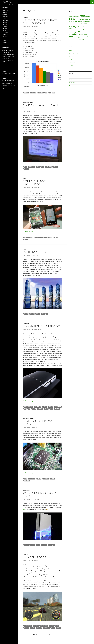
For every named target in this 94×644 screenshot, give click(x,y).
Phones (25, 178)
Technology (5, 36)
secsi (50, 545)
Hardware (26, 418)
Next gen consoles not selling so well (40, 22)
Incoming (5, 21)
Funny (25, 249)
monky (51, 626)
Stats (83, 2)
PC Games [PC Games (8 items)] (72, 29)
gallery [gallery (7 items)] (77, 19)
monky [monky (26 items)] (73, 26)
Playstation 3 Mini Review (41, 326)
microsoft (48, 167)
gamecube (33, 93)
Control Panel (73, 80)
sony (51, 409)
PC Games (5, 26)
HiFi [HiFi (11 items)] (81, 21)
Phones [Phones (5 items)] (81, 29)
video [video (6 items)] (86, 37)
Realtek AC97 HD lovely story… (40, 423)
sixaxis (46, 409)
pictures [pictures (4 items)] (85, 29)
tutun (59, 628)
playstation (58, 407)
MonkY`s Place (7, 2)
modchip (55, 167)
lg (36, 238)
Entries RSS (72, 83)
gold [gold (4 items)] (89, 19)
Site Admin (72, 86)
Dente (71, 60)
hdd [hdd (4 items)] (79, 22)
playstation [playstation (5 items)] (72, 32)
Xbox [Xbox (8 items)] (75, 40)
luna (40, 238)
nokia (45, 238)
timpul (53, 628)
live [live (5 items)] (75, 24)
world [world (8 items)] (71, 40)
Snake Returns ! (6, 58)
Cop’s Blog (72, 57)
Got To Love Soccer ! (8, 83)
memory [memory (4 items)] (78, 24)
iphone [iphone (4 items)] (90, 22)
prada (26, 240)
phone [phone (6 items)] (78, 29)
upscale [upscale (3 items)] (80, 37)
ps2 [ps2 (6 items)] (76, 32)
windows (27, 481)
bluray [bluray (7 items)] (75, 16)
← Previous (35, 635)
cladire (32, 314)
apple (26, 238)
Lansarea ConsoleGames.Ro (9, 54)
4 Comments (36, 427)
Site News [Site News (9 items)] (79, 34)
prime (57, 626)
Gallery (49, 2)
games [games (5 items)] (86, 19)
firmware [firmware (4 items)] (87, 16)
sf (47, 314)
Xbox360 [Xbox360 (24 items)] (81, 40)
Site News (26, 555)
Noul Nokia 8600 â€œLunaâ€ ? (35, 183)
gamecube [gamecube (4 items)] (82, 19)
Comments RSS (73, 77)
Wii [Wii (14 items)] (89, 37)
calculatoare (28, 626)
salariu (33, 628)
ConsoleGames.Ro (74, 54)
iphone (31, 238)
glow (38, 545)
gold (38, 167)
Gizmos (4, 15)
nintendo (44, 545)
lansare (51, 407)
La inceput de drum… (38, 557)
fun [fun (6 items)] (90, 16)
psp (29, 409)
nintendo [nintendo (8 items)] (79, 27)
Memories (5, 22)
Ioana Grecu (72, 63)
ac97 (25, 479)
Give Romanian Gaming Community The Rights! (9, 87)
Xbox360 (30, 102)
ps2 (46, 93)
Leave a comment (38, 187)
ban (25, 167)
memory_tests (44, 626)
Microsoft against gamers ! (43, 107)
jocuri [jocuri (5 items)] (71, 24)
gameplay (41, 93)
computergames (28, 407)
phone (50, 238)
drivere (39, 479)
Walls (78, 2)
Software (32, 418)
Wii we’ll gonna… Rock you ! (39, 495)
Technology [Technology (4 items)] (76, 37)
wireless (57, 409)
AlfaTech (71, 51)
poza (43, 314)
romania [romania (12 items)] (72, 34)
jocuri (45, 407)
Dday (73, 2)
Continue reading (29, 232)
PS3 (50, 93)
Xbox (4, 40)
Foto (69, 2)
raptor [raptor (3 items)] (84, 32)
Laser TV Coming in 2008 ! (8, 56)
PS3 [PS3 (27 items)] (79, 31)
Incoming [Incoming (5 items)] (85, 22)
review (34, 409)
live (42, 167)
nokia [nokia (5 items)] (84, 27)
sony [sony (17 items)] (71, 37)
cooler (26, 545)
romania (40, 409)
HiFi (65, 2)
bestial (26, 314)
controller (38, 407)
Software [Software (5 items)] (85, 34)
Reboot (71, 66)
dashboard (31, 167)
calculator (32, 479)
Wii (54, 93)
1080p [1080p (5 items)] (71, 16)
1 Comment (36, 26)
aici (24, 509)
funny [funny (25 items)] (72, 19)
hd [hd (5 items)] (77, 22)
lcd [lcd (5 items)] (73, 24)
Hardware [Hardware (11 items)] (73, 21)
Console (55, 2)
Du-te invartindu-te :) (38, 252)
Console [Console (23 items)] (81, 16)
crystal (32, 545)
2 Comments (36, 111)
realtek (53, 479)
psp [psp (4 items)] (82, 32)
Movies (4, 24)
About (87, 2)
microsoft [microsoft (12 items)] (84, 24)
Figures (61, 2)
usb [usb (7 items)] (83, 37)
